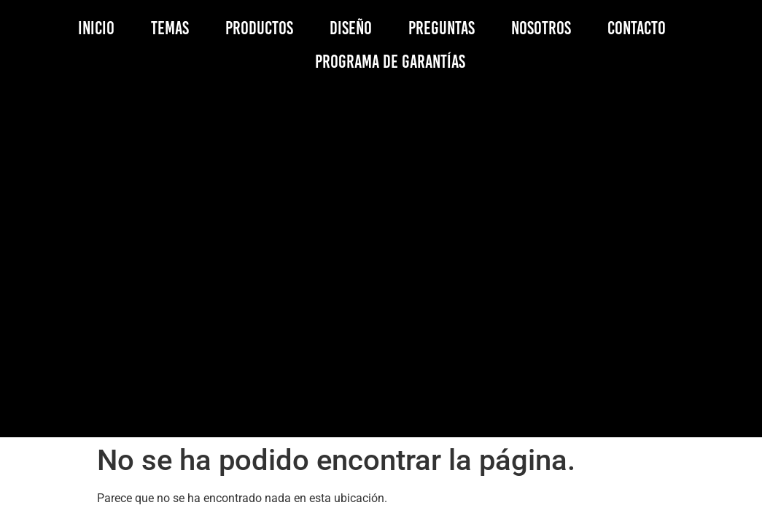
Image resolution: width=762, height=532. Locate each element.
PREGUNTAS (442, 28)
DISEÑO (351, 28)
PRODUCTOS (259, 28)
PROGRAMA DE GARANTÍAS (390, 61)
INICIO (96, 28)
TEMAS (170, 28)
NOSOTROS (541, 28)
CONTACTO (637, 28)
